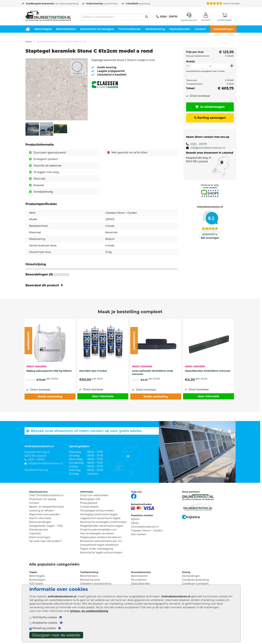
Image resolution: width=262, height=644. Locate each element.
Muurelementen (141, 572)
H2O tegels (36, 584)
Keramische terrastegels (97, 29)
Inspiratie (35, 533)
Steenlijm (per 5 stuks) (93, 371)
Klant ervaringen (40, 537)
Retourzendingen (40, 522)
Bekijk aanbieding (50, 397)
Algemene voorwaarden (44, 514)
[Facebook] (134, 496)
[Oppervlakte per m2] (209, 66)
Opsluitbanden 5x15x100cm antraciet (208, 371)
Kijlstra (63, 4)
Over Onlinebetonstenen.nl (46, 495)
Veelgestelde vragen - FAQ (46, 526)
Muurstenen (139, 580)
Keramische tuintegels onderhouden (103, 522)
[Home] (48, 15)
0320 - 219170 (167, 17)
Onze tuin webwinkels (94, 495)
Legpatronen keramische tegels (100, 518)
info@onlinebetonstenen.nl (206, 148)
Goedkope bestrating (195, 580)
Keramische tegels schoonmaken (101, 552)
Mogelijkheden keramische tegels (102, 526)
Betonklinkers (66, 29)
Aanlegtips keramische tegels (99, 514)
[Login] (206, 18)
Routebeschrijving (36, 470)
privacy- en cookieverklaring (89, 611)
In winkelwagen (209, 107)
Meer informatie (103, 396)
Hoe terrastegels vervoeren (97, 533)
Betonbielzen (139, 576)
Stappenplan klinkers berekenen (101, 537)
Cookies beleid (89, 507)
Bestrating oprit (90, 580)
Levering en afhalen (42, 511)
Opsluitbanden (180, 29)
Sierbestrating (155, 29)
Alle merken (139, 534)
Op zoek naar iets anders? (46, 541)
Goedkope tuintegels (195, 584)
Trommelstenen (130, 29)
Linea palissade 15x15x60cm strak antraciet (153, 372)
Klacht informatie (40, 518)
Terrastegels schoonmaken (97, 511)
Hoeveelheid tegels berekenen (99, 545)
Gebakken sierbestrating (96, 584)
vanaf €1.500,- (102, 4)
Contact (200, 29)
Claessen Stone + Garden (147, 531)
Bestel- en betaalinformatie (46, 507)
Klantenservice (38, 530)
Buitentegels (37, 580)
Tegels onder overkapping (97, 549)
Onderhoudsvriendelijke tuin (98, 530)
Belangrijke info (90, 499)
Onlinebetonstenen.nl (145, 527)
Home (29, 42)
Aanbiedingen (223, 29)
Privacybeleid (89, 503)
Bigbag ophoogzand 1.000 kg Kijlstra (49, 371)
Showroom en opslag (43, 499)
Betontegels (43, 29)
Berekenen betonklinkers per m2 (101, 541)
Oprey (135, 523)
